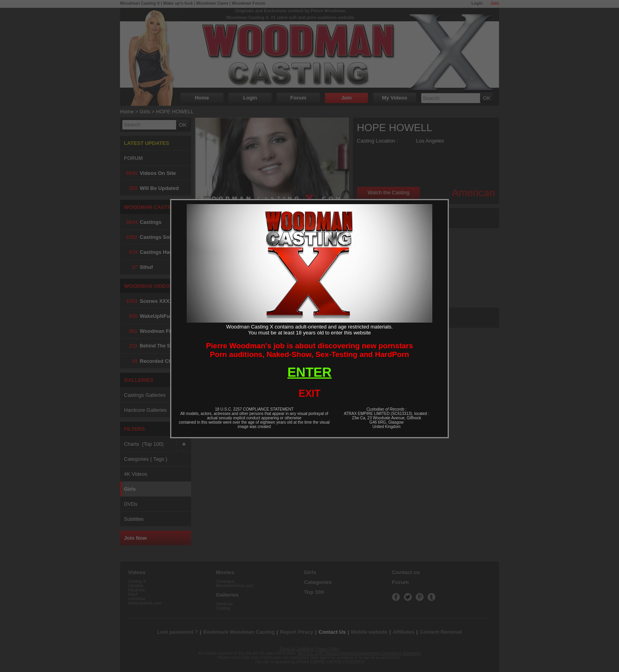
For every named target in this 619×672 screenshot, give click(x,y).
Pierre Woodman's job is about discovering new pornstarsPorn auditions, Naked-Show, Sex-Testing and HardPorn (310, 350)
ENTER (309, 372)
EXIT (309, 393)
